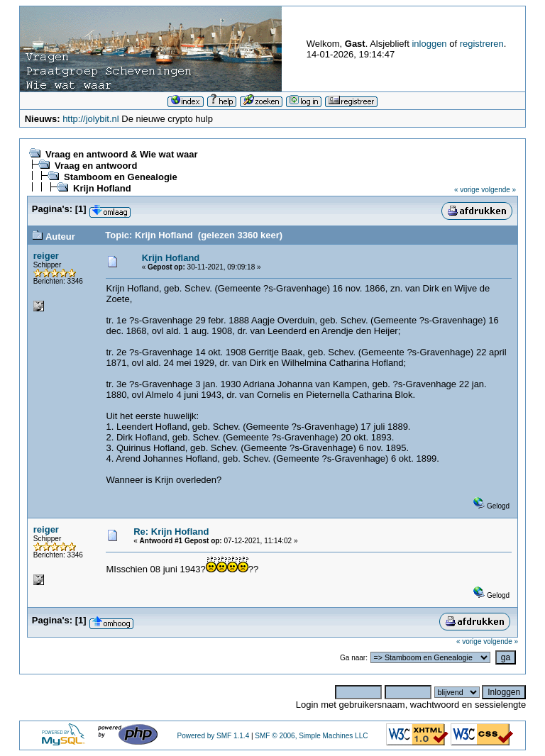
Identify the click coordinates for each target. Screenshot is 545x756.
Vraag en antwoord (96, 166)
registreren (482, 44)
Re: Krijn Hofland (171, 532)
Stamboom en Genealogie (121, 177)
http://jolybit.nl (91, 119)
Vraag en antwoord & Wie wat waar (121, 154)
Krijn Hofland (102, 188)
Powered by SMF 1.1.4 (213, 736)
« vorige (467, 190)
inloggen (429, 44)
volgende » (499, 190)
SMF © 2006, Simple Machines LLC (311, 736)
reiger (46, 256)
